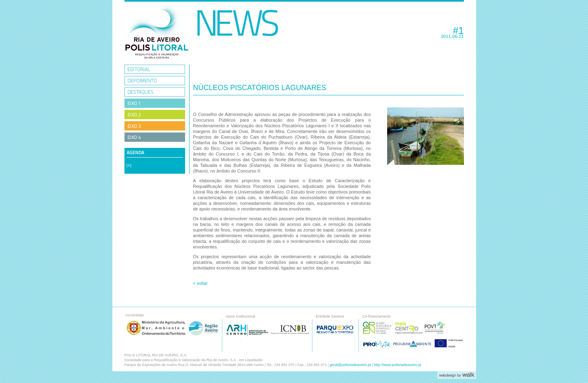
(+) (129, 165)
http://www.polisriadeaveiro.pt (397, 365)
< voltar (200, 283)
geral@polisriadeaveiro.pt (350, 365)
